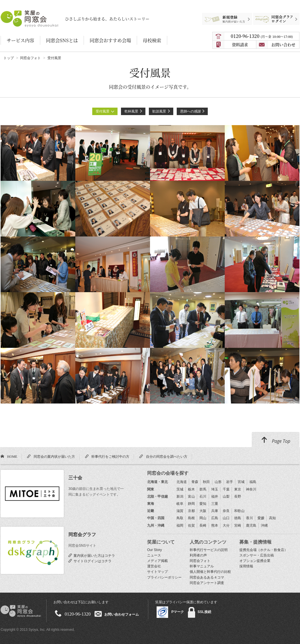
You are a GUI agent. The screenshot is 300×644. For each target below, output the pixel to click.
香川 (249, 518)
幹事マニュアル (202, 566)
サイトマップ (157, 572)
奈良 (226, 511)
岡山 (203, 518)
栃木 (191, 489)
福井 (215, 496)
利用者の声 (198, 555)
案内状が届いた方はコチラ (93, 555)
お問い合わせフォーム (122, 614)
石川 (203, 496)
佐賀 (191, 525)
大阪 (203, 511)
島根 (191, 518)
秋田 (206, 482)
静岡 (191, 504)
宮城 (241, 482)
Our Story (154, 550)
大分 (226, 525)
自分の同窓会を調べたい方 (166, 456)
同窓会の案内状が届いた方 (53, 456)
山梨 (226, 496)
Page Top (276, 440)
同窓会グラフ (82, 535)
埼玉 (215, 489)
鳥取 (180, 518)
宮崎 (238, 525)
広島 (215, 518)
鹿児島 (251, 525)
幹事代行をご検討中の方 (109, 456)
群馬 (203, 489)
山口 (226, 518)
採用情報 (246, 566)
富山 (191, 496)
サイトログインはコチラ (92, 561)
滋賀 (180, 511)
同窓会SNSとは (62, 40)
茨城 (180, 489)
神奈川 (251, 489)
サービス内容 (20, 40)
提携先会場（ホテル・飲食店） (264, 550)
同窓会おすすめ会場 (110, 40)
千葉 (226, 489)
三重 (215, 504)
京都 (191, 511)
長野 (238, 496)
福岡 (180, 525)
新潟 (180, 496)
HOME (11, 456)
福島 (253, 482)
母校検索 (152, 40)
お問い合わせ (283, 44)
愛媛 (261, 518)
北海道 (182, 482)
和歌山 (239, 511)
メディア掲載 (157, 561)
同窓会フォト (200, 561)
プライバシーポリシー (164, 577)
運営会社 (154, 566)
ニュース (154, 555)
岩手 (230, 482)
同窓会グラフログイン (272, 16)
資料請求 (240, 44)
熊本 (215, 525)
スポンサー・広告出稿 (257, 555)
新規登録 (224, 16)
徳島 (238, 518)
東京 (238, 489)
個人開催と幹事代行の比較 (210, 572)
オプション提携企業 (255, 561)
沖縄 (264, 525)
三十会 (75, 478)
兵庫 (215, 511)
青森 (195, 482)
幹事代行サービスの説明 (209, 550)
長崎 (203, 525)
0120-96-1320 (262, 36)
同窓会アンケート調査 (207, 583)
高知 (272, 518)
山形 (218, 482)
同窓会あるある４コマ (207, 577)
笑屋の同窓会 (12, 13)
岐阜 (180, 504)
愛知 (203, 504)
